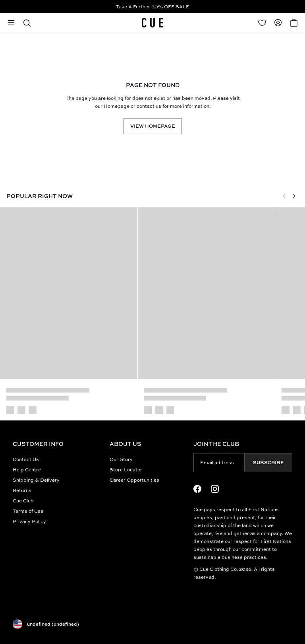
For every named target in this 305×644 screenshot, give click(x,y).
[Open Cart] (294, 23)
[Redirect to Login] (262, 23)
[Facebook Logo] (197, 489)
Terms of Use (28, 511)
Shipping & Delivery (36, 480)
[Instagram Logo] (215, 489)
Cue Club (23, 501)
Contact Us (26, 459)
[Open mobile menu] (11, 23)
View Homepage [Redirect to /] (153, 126)
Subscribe (268, 462)
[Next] (294, 196)
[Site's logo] (152, 23)
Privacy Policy (29, 521)
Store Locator (126, 470)
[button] (27, 23)
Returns (22, 490)
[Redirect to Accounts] (278, 23)
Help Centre (27, 470)
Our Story (121, 459)
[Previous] (284, 196)
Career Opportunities (134, 480)
